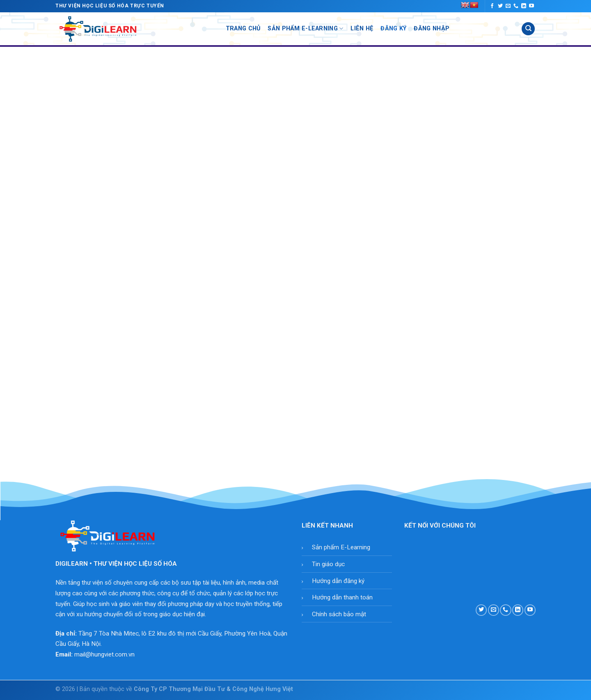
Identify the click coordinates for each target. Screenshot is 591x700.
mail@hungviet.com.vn (104, 654)
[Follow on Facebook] (492, 6)
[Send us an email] (508, 6)
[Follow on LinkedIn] (524, 6)
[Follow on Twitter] (500, 6)
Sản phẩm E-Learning (341, 547)
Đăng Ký (393, 29)
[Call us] (516, 6)
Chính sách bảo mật (339, 614)
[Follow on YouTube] (531, 6)
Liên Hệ (362, 29)
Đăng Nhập (432, 29)
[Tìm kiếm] (528, 29)
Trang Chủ (243, 29)
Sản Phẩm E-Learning (305, 29)
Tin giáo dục (328, 564)
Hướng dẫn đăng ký (338, 581)
